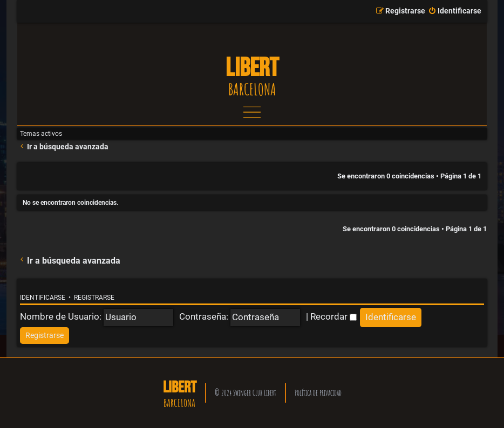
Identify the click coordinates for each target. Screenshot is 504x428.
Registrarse (94, 298)
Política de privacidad (318, 393)
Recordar (333, 316)
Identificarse (43, 298)
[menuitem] (455, 11)
